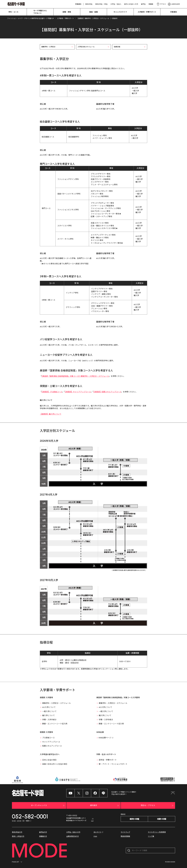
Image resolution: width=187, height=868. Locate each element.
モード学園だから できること (40, 12)
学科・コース (13, 12)
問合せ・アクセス (157, 806)
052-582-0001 (30, 816)
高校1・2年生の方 (18, 836)
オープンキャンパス (48, 806)
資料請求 (105, 806)
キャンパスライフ (120, 12)
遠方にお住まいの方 (131, 4)
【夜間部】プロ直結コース (52, 392)
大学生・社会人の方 (73, 832)
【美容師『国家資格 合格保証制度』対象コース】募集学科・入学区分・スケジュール (75, 376)
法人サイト (99, 832)
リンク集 (151, 836)
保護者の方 (43, 836)
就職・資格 (67, 12)
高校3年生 (89, 4)
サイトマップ (125, 832)
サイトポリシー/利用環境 (157, 832)
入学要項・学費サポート (147, 12)
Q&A (95, 836)
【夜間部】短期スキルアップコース (107, 392)
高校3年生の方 (17, 832)
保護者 (151, 4)
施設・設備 (93, 12)
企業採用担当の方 (73, 836)
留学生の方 (43, 832)
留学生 (143, 4)
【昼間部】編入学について (51, 414)
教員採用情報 (125, 836)
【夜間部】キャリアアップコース (78, 392)
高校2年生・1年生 (101, 4)
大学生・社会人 (116, 4)
